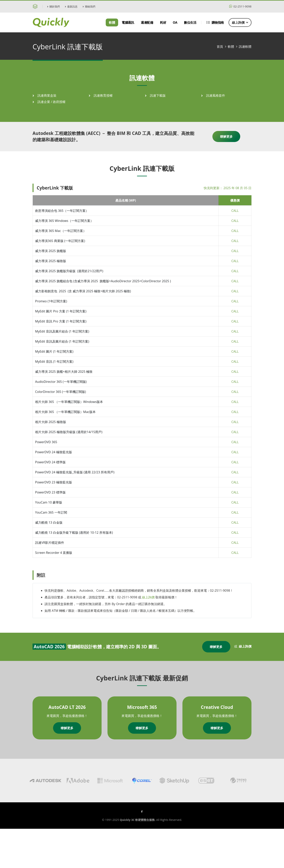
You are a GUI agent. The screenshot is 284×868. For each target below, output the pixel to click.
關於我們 (53, 7)
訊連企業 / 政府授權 (51, 102)
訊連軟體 (245, 47)
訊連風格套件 (216, 95)
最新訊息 (71, 7)
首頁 (220, 47)
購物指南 (215, 22)
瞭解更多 (226, 136)
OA (175, 22)
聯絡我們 (89, 7)
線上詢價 (240, 22)
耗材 (163, 22)
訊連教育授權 (103, 95)
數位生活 (190, 22)
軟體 (112, 22)
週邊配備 (147, 22)
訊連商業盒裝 (47, 95)
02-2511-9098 (240, 6)
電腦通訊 (128, 22)
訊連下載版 (158, 95)
